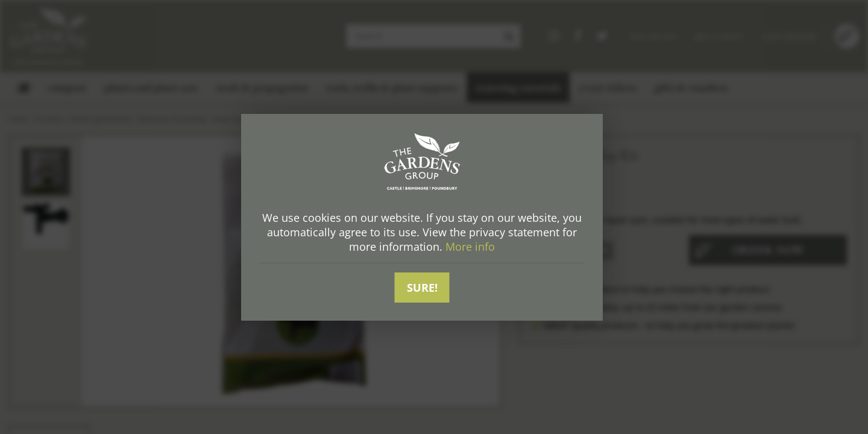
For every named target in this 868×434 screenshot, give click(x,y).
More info (470, 247)
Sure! (422, 288)
